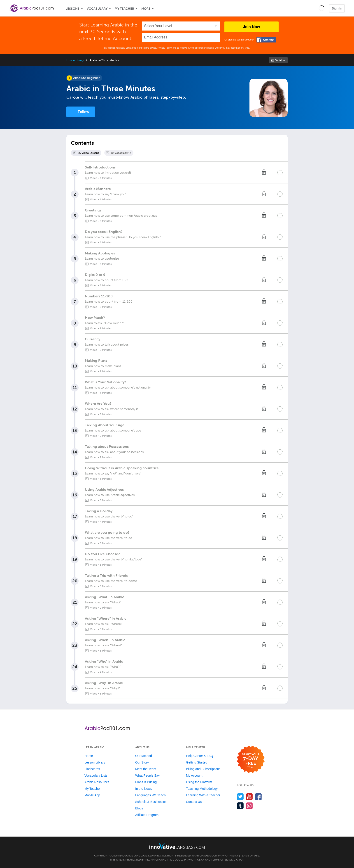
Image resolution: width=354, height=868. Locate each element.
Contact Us (194, 802)
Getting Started (197, 762)
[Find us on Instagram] (249, 806)
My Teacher (124, 9)
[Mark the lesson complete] (280, 173)
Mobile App (92, 795)
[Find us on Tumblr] (240, 806)
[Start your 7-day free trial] (251, 760)
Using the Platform (199, 782)
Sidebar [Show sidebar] (281, 60)
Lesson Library (75, 60)
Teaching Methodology (202, 789)
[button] (322, 8)
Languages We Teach (150, 795)
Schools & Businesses (151, 802)
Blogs (139, 808)
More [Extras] (146, 9)
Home (89, 756)
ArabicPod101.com (205, 856)
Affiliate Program (147, 815)
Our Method (144, 756)
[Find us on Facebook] (258, 797)
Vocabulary (97, 9)
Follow (83, 112)
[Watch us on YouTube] (249, 797)
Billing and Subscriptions (203, 769)
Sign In (337, 8)
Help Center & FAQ (200, 756)
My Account (194, 776)
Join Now (252, 27)
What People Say (147, 776)
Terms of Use (150, 48)
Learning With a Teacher (203, 795)
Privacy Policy (165, 48)
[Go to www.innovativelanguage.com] (177, 846)
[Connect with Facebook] (266, 40)
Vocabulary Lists (96, 776)
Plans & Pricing (146, 782)
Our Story (142, 762)
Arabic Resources (97, 782)
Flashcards (92, 769)
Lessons (72, 9)
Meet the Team (146, 769)
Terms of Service (223, 860)
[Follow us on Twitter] (240, 797)
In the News (144, 789)
